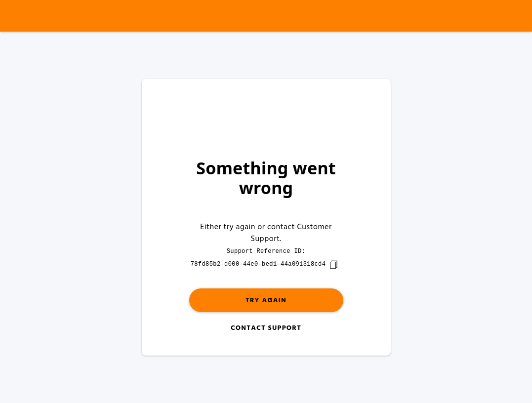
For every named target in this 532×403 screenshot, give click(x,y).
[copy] (333, 265)
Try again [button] (266, 301)
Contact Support (266, 328)
